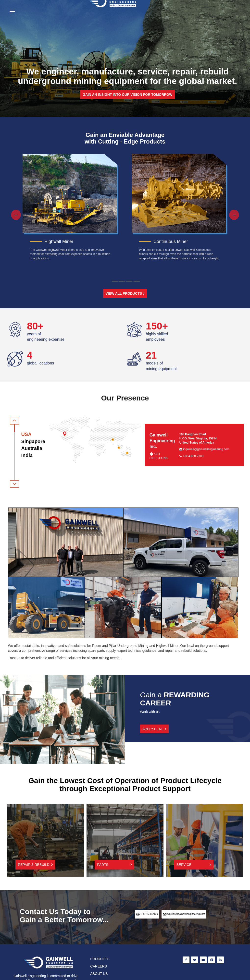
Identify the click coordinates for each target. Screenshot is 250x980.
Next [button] (232, 215)
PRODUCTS (100, 959)
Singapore (33, 441)
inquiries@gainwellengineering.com (204, 449)
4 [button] (137, 281)
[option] (70, 208)
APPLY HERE (154, 729)
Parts (114, 865)
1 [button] (115, 281)
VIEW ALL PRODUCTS (125, 293)
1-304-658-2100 (191, 456)
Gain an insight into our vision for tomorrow (127, 95)
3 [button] (129, 281)
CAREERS (99, 966)
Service (194, 865)
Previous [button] (13, 215)
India (27, 455)
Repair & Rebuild (35, 865)
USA (26, 434)
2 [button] (122, 281)
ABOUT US (99, 974)
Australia (32, 448)
